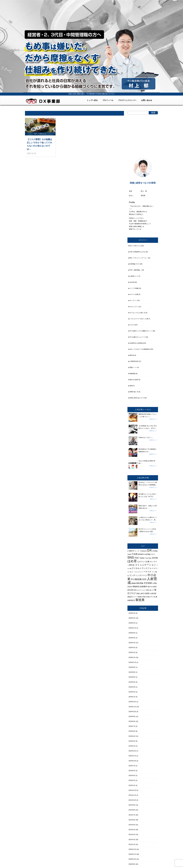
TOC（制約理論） (135, 270)
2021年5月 (132, 825)
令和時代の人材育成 (136, 343)
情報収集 (133, 374)
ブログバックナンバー (127, 100)
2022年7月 (132, 766)
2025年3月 (132, 648)
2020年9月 (132, 864)
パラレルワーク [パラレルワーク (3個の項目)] (138, 572)
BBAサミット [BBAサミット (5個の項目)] (134, 551)
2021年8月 (132, 810)
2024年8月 (132, 672)
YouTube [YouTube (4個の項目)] (148, 558)
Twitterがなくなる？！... (146, 437)
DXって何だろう (135, 246)
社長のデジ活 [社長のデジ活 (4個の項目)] (151, 597)
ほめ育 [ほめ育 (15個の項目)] (132, 561)
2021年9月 (132, 805)
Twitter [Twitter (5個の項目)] (142, 558)
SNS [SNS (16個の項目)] (131, 558)
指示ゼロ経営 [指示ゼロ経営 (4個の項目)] (152, 587)
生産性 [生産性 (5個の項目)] (147, 593)
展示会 (132, 355)
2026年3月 (132, 618)
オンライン (133, 300)
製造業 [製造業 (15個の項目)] (140, 600)
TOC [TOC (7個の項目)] (137, 558)
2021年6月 (132, 820)
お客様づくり (134, 276)
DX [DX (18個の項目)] (150, 550)
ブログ (132, 325)
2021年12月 (132, 790)
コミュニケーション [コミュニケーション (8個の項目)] (145, 565)
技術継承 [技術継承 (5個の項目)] (143, 587)
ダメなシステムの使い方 (137, 313)
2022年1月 (132, 785)
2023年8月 (132, 721)
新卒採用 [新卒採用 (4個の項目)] (130, 590)
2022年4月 (132, 776)
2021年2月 (132, 840)
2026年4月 (132, 613)
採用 (131, 386)
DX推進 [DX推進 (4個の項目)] (155, 551)
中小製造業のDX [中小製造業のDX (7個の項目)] (139, 579)
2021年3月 (132, 835)
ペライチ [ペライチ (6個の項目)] (147, 572)
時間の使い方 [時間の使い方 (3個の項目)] (150, 590)
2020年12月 (132, 849)
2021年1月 (132, 844)
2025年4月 (132, 643)
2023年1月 (132, 746)
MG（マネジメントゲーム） (139, 258)
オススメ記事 (134, 294)
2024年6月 (132, 677)
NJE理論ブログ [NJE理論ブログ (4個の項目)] (150, 554)
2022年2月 (132, 780)
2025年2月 (132, 652)
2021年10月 (132, 800)
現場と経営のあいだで (137, 398)
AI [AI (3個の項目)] (128, 551)
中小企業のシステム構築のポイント (141, 331)
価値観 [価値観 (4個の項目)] (134, 583)
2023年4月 (132, 736)
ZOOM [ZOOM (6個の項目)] (155, 558)
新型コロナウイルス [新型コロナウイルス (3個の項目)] (140, 590)
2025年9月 (132, 633)
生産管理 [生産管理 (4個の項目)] (153, 593)
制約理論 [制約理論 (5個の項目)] (140, 583)
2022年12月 (132, 751)
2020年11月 (132, 854)
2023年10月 (132, 712)
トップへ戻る (92, 100)
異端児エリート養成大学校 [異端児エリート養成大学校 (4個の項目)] (137, 597)
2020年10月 (132, 859)
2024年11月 (132, 662)
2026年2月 (132, 623)
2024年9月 (132, 667)
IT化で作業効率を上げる (137, 252)
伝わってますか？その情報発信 (140, 349)
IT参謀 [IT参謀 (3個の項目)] (129, 554)
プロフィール (108, 100)
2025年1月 (132, 657)
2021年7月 (132, 815)
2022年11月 (132, 756)
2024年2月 (132, 692)
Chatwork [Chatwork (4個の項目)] (143, 551)
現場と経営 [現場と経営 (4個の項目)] (140, 593)
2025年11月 (132, 628)
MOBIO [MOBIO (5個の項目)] (141, 554)
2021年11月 (132, 795)
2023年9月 (132, 716)
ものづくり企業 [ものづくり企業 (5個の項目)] (143, 562)
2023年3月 (132, 741)
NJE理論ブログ (135, 264)
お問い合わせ (147, 100)
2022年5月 (132, 771)
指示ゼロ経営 (134, 380)
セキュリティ (134, 307)
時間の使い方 (134, 392)
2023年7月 (132, 726)
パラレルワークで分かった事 (139, 319)
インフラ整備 (134, 288)
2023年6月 (132, 731)
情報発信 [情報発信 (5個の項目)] (136, 587)
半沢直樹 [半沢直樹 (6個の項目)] (148, 583)
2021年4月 (132, 830)
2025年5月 (132, 638)
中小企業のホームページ (137, 337)
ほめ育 (132, 282)
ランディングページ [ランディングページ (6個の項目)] (138, 575)
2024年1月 (132, 697)
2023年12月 (132, 702)
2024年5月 (132, 682)
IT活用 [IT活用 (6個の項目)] (134, 554)
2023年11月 (132, 707)
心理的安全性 (134, 361)
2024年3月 (132, 687)
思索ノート (133, 367)
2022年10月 (132, 761)
